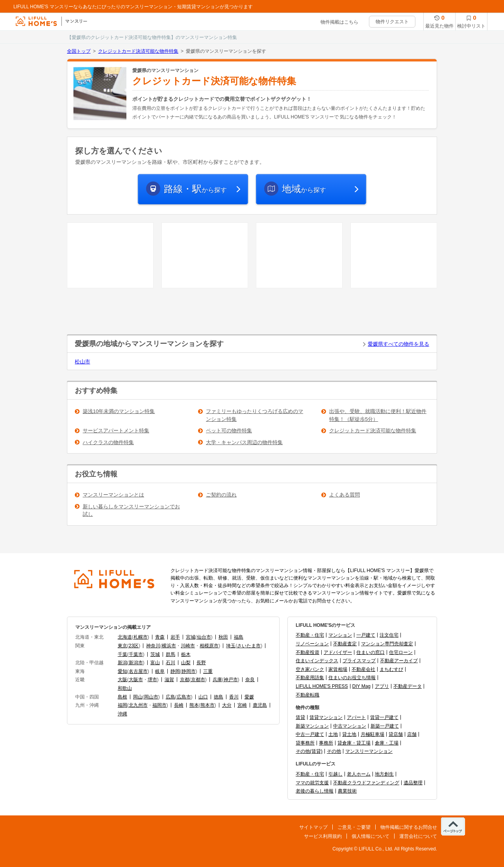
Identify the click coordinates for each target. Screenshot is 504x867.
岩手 (175, 637)
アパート (356, 717)
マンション (340, 635)
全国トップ (79, 51)
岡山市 (151, 697)
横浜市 (169, 646)
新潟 (122, 663)
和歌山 (125, 688)
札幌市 (141, 637)
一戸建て (366, 635)
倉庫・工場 (387, 743)
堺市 (152, 680)
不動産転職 (308, 695)
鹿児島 (260, 705)
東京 (122, 646)
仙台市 (204, 637)
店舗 (412, 734)
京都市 (198, 680)
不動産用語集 (310, 678)
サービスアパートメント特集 (116, 431)
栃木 (186, 654)
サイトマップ (313, 827)
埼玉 (231, 646)
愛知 (122, 671)
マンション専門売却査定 (387, 644)
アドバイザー (338, 652)
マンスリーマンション (369, 751)
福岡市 (159, 705)
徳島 (219, 697)
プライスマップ (359, 661)
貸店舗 (396, 734)
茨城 (155, 654)
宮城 (191, 637)
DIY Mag (361, 686)
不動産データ (408, 686)
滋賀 (169, 680)
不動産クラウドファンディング (366, 783)
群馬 (170, 654)
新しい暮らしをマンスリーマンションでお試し (131, 510)
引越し (335, 774)
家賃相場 (338, 669)
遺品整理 (413, 783)
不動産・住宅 (310, 635)
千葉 (122, 654)
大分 (227, 705)
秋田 (223, 637)
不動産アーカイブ (399, 661)
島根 (122, 697)
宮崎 (242, 705)
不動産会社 (363, 669)
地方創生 (384, 774)
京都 (185, 680)
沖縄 (122, 714)
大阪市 (136, 680)
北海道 (125, 637)
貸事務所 (305, 743)
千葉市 (136, 654)
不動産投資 (308, 652)
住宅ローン (401, 652)
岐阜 (160, 671)
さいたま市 (249, 646)
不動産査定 (345, 644)
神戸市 (231, 680)
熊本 (194, 705)
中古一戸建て (310, 734)
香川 (234, 697)
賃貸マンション (326, 717)
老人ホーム (359, 774)
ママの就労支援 (312, 783)
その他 (334, 751)
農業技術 (347, 791)
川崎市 (188, 646)
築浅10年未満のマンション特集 (119, 411)
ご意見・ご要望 (354, 827)
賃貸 (300, 717)
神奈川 (153, 646)
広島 (170, 697)
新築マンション (312, 726)
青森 (160, 637)
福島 (239, 637)
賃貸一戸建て (384, 717)
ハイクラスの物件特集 (108, 442)
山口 (203, 697)
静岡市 (189, 671)
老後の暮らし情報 (315, 791)
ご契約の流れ (221, 495)
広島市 (184, 697)
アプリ (382, 686)
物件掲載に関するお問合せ (409, 827)
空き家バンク (310, 669)
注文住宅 (389, 635)
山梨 (186, 663)
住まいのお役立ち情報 (352, 678)
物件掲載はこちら (339, 22)
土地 (333, 734)
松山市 (82, 362)
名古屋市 (138, 671)
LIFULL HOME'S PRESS (322, 686)
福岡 (122, 705)
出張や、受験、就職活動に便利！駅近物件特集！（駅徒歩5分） (378, 415)
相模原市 (209, 646)
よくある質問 (345, 495)
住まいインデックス (317, 661)
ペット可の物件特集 (229, 431)
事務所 (326, 743)
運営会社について (418, 836)
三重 (208, 671)
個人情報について (371, 836)
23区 (134, 646)
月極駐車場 (372, 734)
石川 (170, 663)
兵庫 (217, 680)
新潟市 (136, 663)
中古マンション (350, 726)
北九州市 (138, 705)
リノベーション (312, 644)
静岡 (175, 671)
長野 (201, 663)
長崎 (179, 705)
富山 (155, 663)
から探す (195, 189)
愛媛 (249, 697)
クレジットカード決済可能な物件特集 (138, 51)
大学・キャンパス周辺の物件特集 (244, 442)
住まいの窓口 (371, 652)
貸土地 (349, 734)
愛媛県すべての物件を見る (398, 344)
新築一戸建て (385, 726)
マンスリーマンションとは (113, 495)
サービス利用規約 (323, 836)
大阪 (122, 680)
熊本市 (208, 705)
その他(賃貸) (309, 751)
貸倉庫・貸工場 (354, 743)
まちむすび (391, 669)
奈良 (250, 680)
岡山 (138, 697)
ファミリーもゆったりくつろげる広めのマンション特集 (255, 415)
